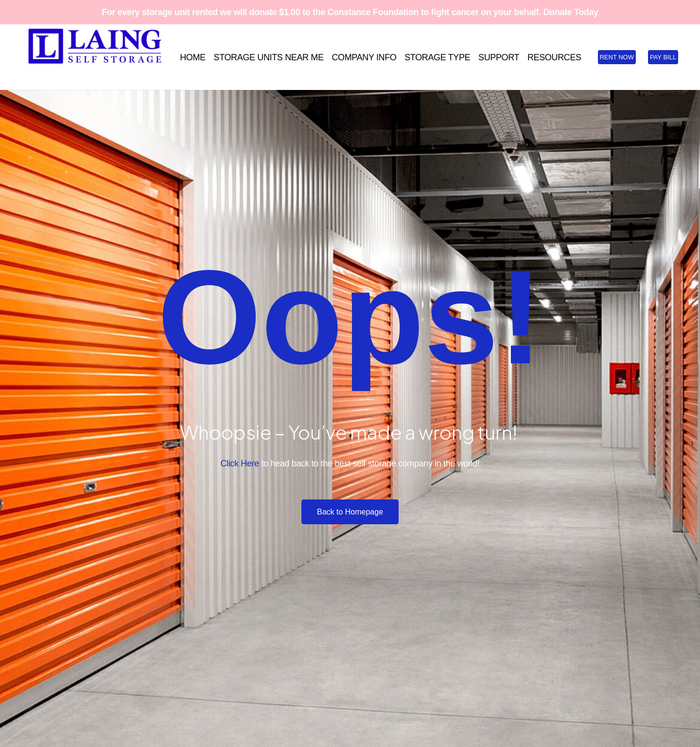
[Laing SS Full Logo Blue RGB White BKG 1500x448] (95, 57)
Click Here (239, 463)
